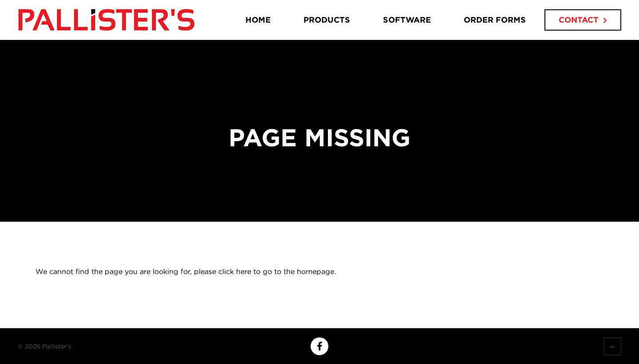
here (244, 271)
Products (327, 20)
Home (258, 20)
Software (407, 20)
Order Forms (495, 20)
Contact (579, 20)
